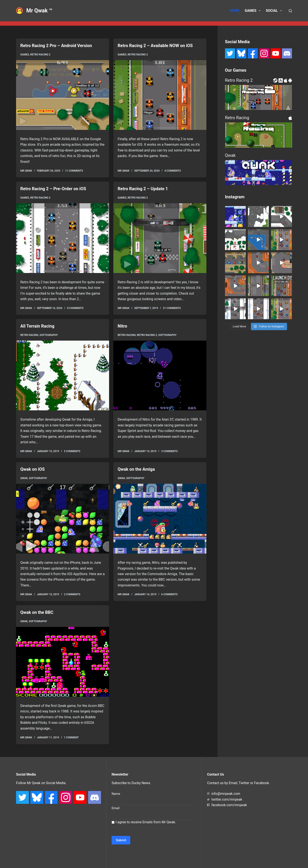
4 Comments (173, 171)
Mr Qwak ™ (39, 11)
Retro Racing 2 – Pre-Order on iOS (53, 189)
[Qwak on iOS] (63, 519)
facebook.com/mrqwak (227, 805)
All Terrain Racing (37, 326)
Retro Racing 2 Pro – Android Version (56, 46)
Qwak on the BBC (37, 612)
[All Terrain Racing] (63, 375)
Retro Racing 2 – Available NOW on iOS (155, 46)
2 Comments (72, 594)
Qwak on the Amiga (136, 469)
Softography (49, 335)
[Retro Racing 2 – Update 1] (160, 238)
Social (275, 11)
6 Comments (170, 594)
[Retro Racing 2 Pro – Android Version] (63, 95)
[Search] (290, 11)
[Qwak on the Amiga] (160, 519)
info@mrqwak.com (224, 794)
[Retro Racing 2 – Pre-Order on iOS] (63, 238)
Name (116, 794)
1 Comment (71, 737)
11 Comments (74, 171)
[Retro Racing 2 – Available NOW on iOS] (160, 95)
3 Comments (72, 451)
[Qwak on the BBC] (63, 662)
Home (235, 11)
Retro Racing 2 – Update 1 (143, 189)
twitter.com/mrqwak (225, 799)
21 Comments (172, 308)
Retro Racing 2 (40, 55)
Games (253, 11)
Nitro (122, 326)
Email (116, 808)
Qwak (24, 478)
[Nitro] (160, 375)
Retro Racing (29, 335)
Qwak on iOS (33, 469)
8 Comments (75, 308)
